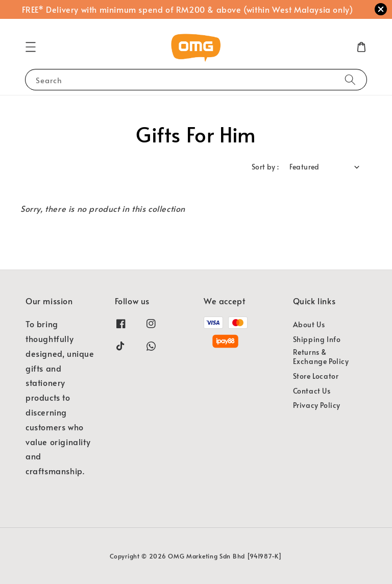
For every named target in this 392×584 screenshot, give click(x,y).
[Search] (350, 79)
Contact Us (312, 391)
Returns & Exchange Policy (321, 357)
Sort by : (265, 167)
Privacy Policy (317, 405)
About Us (309, 325)
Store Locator (316, 376)
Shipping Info (317, 339)
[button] (31, 47)
